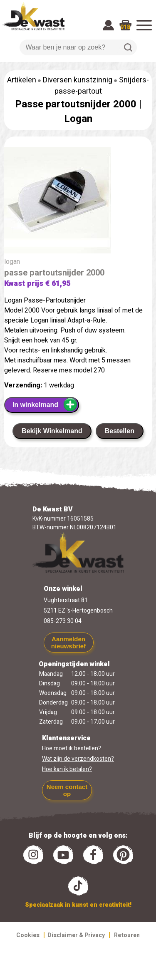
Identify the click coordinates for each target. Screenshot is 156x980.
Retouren (127, 935)
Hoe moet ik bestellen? (72, 748)
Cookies (28, 935)
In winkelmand (45, 404)
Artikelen (22, 80)
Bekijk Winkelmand (52, 431)
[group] (78, 202)
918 (125, 27)
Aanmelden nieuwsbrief (68, 643)
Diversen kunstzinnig (78, 80)
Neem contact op (67, 790)
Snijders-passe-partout (102, 86)
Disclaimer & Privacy (76, 935)
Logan (78, 119)
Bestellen (120, 431)
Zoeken (128, 47)
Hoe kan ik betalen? (67, 769)
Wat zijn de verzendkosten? (78, 759)
